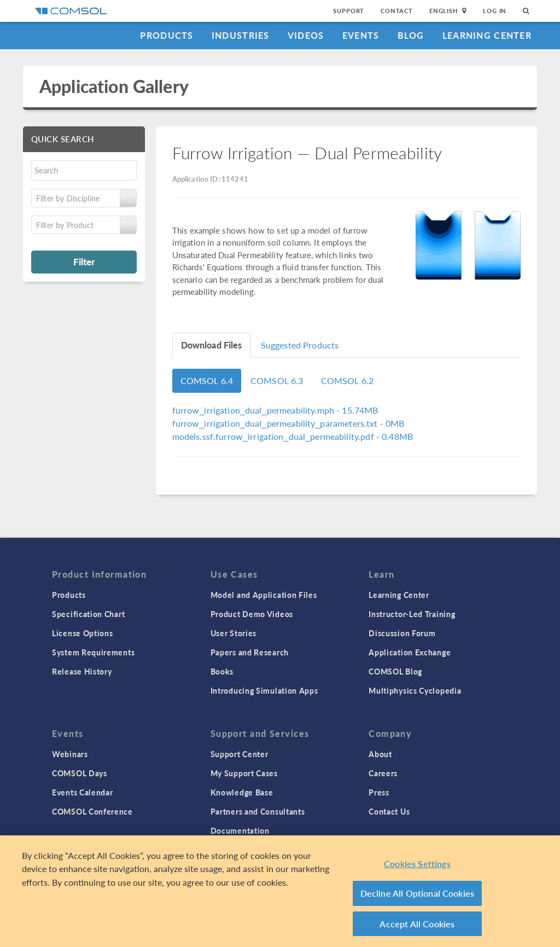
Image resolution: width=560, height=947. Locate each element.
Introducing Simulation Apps (264, 690)
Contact (397, 11)
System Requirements (93, 652)
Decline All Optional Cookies (418, 896)
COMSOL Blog (395, 671)
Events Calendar (83, 792)
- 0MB (288, 423)
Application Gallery (114, 86)
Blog (411, 35)
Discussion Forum (402, 633)
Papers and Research (250, 652)
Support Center (240, 754)
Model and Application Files (264, 595)
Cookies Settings (417, 866)
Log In (495, 11)
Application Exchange (410, 652)
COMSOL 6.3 (277, 380)
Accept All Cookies (417, 926)
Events (361, 35)
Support (349, 11)
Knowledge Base (242, 792)
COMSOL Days (80, 773)
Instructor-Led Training (412, 614)
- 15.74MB (275, 410)
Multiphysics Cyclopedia (415, 690)
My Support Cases (244, 773)
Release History (82, 671)
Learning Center (487, 35)
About (380, 754)
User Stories (234, 633)
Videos (306, 35)
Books (222, 671)
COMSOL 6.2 (348, 380)
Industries (241, 35)
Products (167, 35)
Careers (383, 773)
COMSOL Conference (92, 811)
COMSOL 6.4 (207, 380)
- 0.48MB (293, 436)
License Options (83, 633)
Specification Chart (88, 614)
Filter (84, 262)
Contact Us (389, 811)
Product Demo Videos (252, 614)
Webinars (70, 754)
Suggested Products (300, 345)
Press (379, 792)
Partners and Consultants (258, 811)
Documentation (240, 830)
